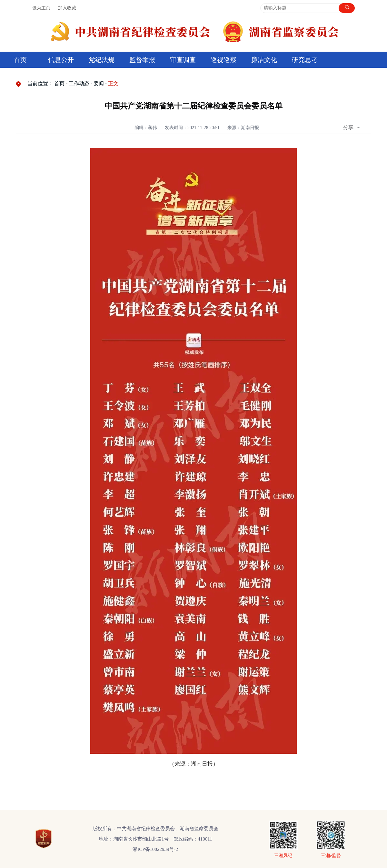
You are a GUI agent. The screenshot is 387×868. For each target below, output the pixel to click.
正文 (113, 83)
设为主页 (41, 8)
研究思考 (305, 60)
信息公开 (61, 60)
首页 (20, 60)
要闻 (99, 83)
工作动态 (79, 83)
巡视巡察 (223, 60)
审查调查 (183, 60)
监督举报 (142, 60)
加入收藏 (67, 8)
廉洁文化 (264, 60)
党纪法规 (102, 60)
